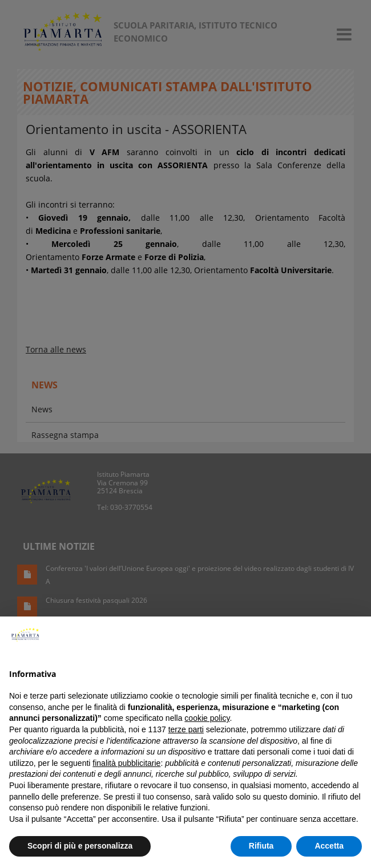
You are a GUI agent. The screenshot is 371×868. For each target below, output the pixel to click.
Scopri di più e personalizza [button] (80, 846)
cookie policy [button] (207, 718)
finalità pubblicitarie (126, 763)
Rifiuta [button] (261, 846)
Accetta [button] (329, 846)
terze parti (186, 729)
